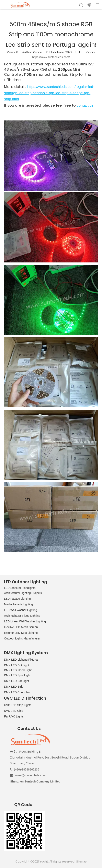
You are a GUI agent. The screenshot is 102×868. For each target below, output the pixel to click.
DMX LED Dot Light (16, 665)
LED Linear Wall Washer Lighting (25, 621)
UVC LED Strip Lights (18, 705)
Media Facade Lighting (19, 604)
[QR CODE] (24, 831)
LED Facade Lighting (17, 599)
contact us (85, 105)
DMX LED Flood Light (18, 670)
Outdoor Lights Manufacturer (22, 638)
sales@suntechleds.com (30, 775)
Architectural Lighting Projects (23, 593)
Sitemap (81, 861)
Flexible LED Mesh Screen (21, 627)
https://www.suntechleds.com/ (51, 57)
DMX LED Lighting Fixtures (21, 660)
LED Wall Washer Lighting (21, 610)
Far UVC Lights (14, 716)
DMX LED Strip (14, 687)
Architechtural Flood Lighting (22, 616)
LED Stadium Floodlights (20, 588)
